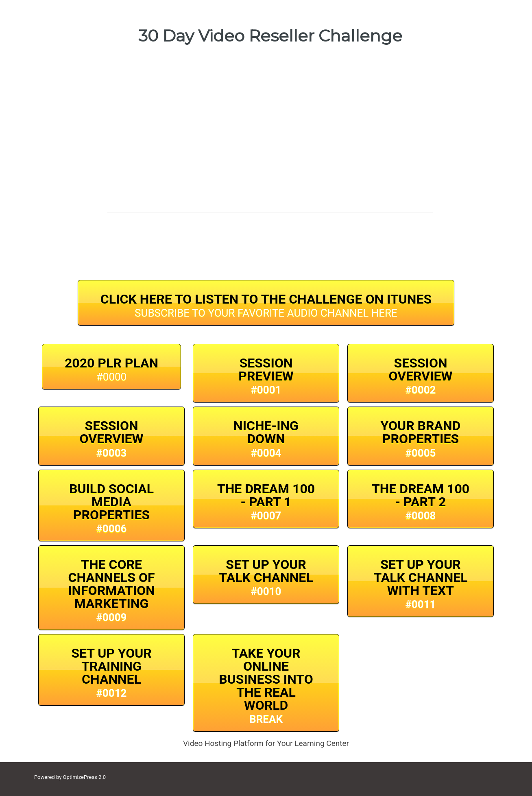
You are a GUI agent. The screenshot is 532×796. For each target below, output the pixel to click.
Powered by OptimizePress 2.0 (70, 777)
